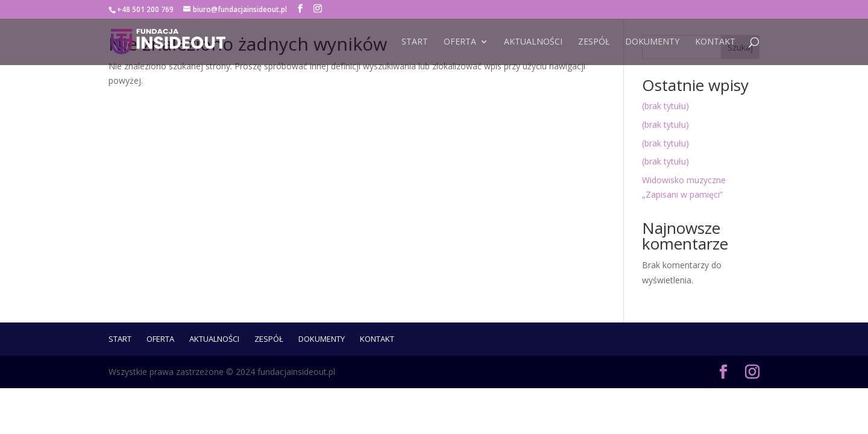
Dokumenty (652, 42)
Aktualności (533, 42)
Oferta (460, 42)
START (415, 42)
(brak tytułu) (665, 106)
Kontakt (715, 42)
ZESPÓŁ (594, 42)
